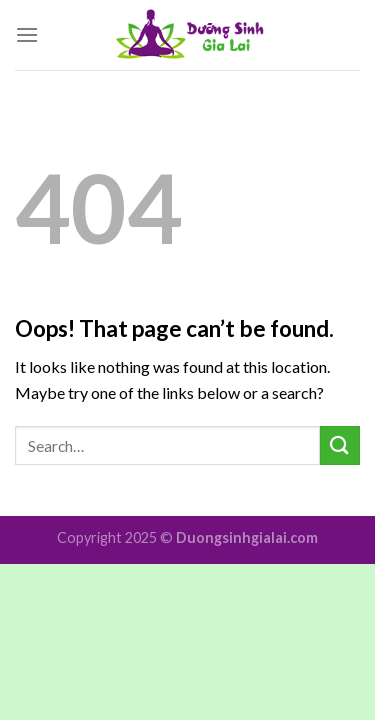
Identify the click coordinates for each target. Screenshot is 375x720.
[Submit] (340, 445)
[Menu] (27, 34)
